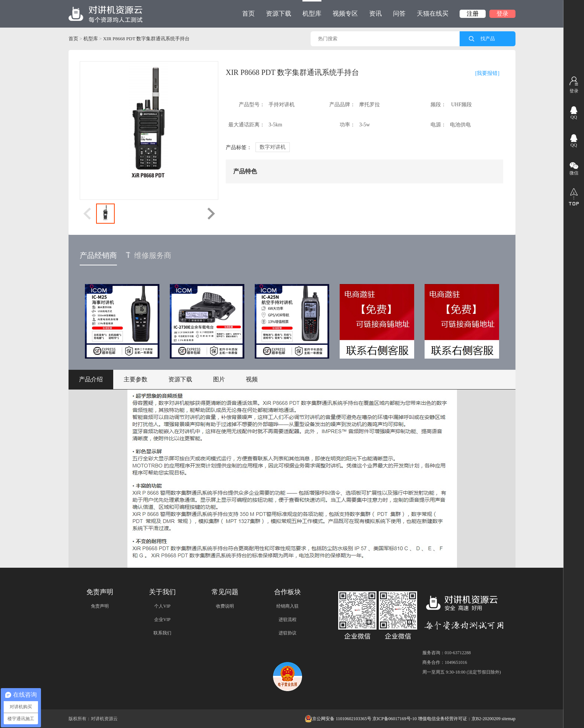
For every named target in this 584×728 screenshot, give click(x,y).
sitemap (509, 719)
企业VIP (162, 620)
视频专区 (345, 14)
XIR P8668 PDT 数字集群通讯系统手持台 (147, 39)
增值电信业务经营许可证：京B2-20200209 (459, 719)
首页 (248, 14)
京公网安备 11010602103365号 (338, 719)
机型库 (312, 9)
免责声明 (100, 606)
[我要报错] (487, 73)
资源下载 (279, 14)
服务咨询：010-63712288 (447, 653)
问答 (399, 14)
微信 (574, 173)
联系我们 (162, 633)
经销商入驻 (288, 606)
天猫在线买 (433, 14)
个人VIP (162, 606)
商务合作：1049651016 (445, 662)
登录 (502, 14)
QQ (574, 117)
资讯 (375, 14)
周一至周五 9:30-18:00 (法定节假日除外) (462, 672)
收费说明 (225, 606)
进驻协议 (288, 633)
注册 (473, 14)
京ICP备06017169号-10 (395, 719)
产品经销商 (98, 255)
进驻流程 (288, 620)
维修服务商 (149, 255)
